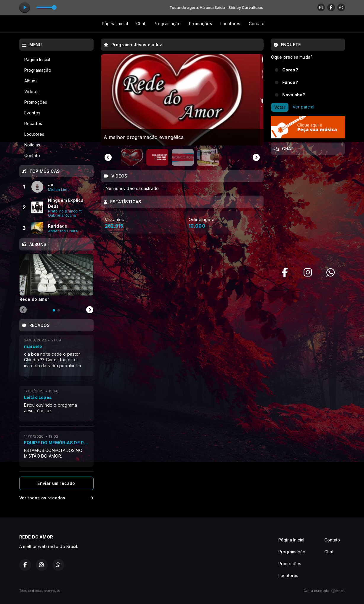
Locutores (230, 24)
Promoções (201, 24)
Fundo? (290, 82)
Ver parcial (303, 107)
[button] (132, 157)
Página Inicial (115, 24)
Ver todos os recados (56, 498)
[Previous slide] (23, 310)
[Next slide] (256, 157)
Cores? (290, 70)
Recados (33, 123)
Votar (280, 107)
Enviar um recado (56, 483)
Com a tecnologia (324, 591)
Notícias (32, 145)
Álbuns (31, 81)
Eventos (32, 113)
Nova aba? (294, 95)
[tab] (54, 310)
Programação (167, 24)
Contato (257, 24)
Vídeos (31, 91)
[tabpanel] (56, 278)
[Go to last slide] (108, 157)
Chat (141, 24)
